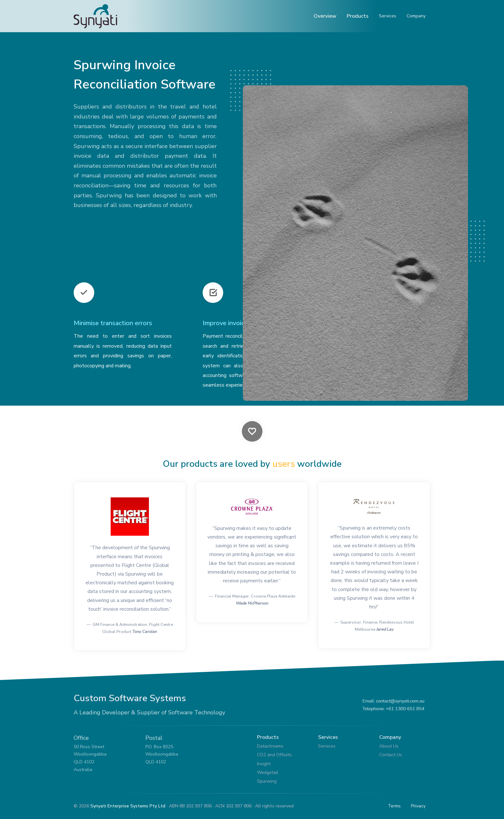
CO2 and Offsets (274, 755)
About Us (389, 746)
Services (388, 16)
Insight (264, 764)
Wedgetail (268, 772)
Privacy (418, 806)
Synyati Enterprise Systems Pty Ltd (128, 806)
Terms (394, 806)
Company (416, 16)
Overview (325, 16)
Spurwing (267, 781)
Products (358, 16)
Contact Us (391, 755)
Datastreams (270, 746)
